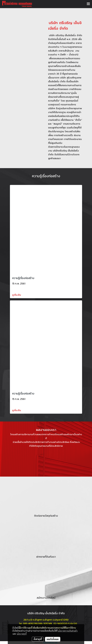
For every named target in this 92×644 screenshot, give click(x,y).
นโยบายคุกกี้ (22, 634)
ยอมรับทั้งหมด (53, 639)
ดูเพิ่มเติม (17, 295)
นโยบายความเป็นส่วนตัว (68, 631)
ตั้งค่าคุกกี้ (38, 639)
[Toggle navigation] (88, 4)
